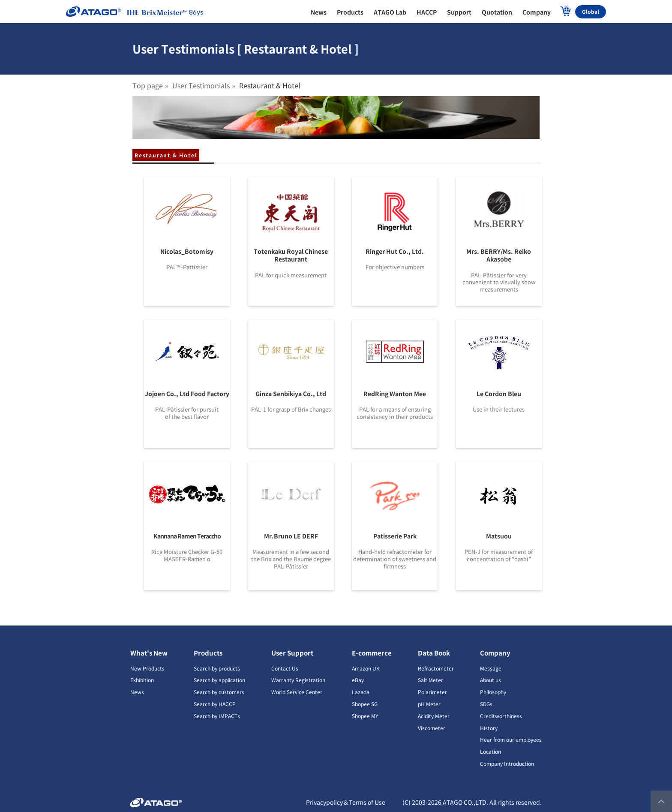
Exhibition (142, 680)
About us (490, 680)
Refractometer (436, 668)
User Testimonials (201, 85)
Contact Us (285, 668)
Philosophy (493, 692)
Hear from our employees (511, 739)
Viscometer (432, 728)
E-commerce (372, 653)
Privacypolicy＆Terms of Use (346, 802)
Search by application (219, 680)
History (489, 728)
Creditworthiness (501, 716)
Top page (148, 85)
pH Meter (429, 704)
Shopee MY (365, 716)
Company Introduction (507, 763)
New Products (147, 668)
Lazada (361, 692)
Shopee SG (365, 704)
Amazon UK (366, 668)
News (137, 692)
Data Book (434, 653)
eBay (358, 680)
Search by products (217, 668)
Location (490, 751)
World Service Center (297, 692)
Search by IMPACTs (217, 716)
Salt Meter (430, 680)
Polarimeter (432, 692)
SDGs (486, 704)
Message (491, 668)
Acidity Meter (434, 716)
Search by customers (219, 692)
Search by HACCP (215, 704)
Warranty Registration (298, 680)
